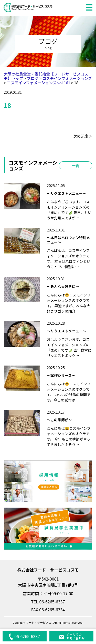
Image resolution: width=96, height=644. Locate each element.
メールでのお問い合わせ (71, 636)
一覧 (76, 165)
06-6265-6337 (24, 636)
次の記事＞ (83, 136)
